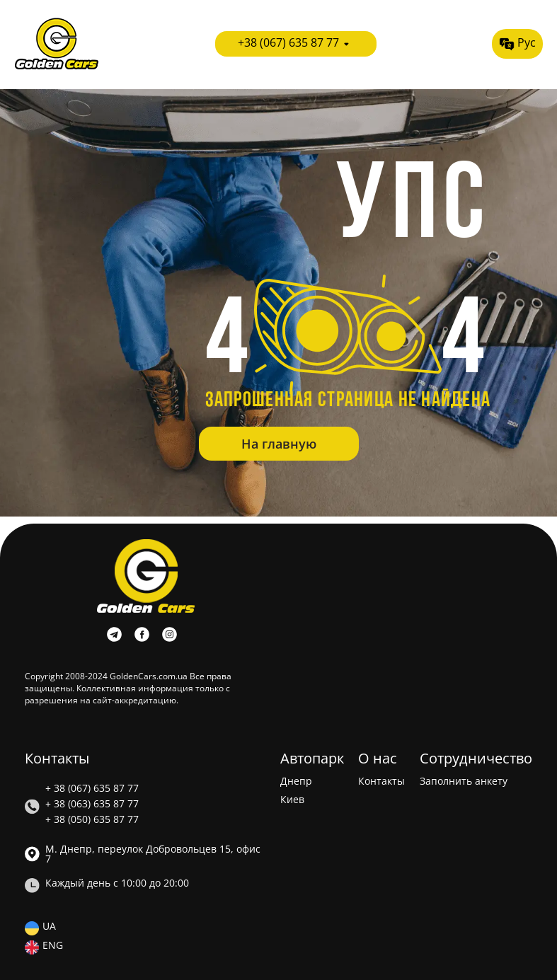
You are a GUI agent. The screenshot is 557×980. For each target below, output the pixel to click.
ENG (53, 946)
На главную (279, 444)
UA (49, 927)
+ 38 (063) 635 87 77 (92, 804)
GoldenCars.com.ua (149, 676)
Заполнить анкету (464, 781)
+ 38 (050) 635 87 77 (92, 819)
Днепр (296, 781)
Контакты (381, 781)
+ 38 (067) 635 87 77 (92, 788)
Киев (292, 800)
